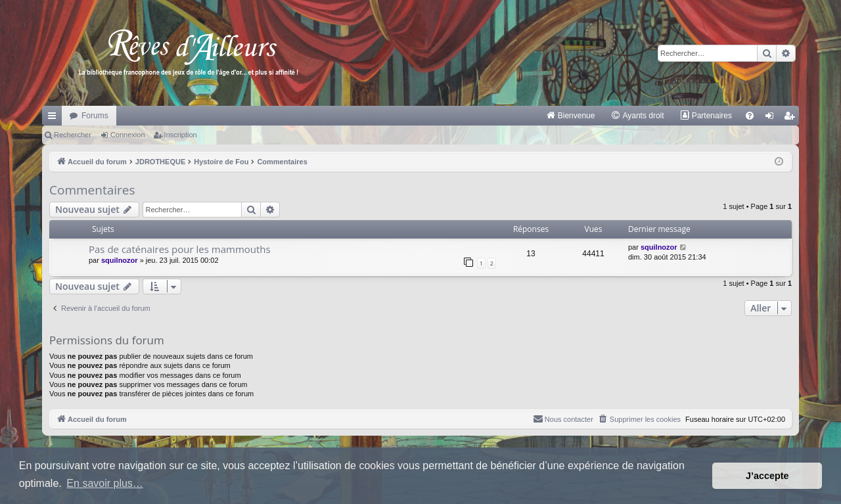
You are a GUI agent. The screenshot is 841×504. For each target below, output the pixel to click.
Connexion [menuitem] (772, 118)
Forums (95, 116)
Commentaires (92, 190)
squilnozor (120, 260)
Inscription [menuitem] (792, 118)
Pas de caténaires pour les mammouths (180, 249)
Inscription (181, 135)
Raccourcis (55, 118)
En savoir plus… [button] (105, 483)
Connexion (128, 135)
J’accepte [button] (767, 476)
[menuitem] (571, 116)
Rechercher (73, 135)
